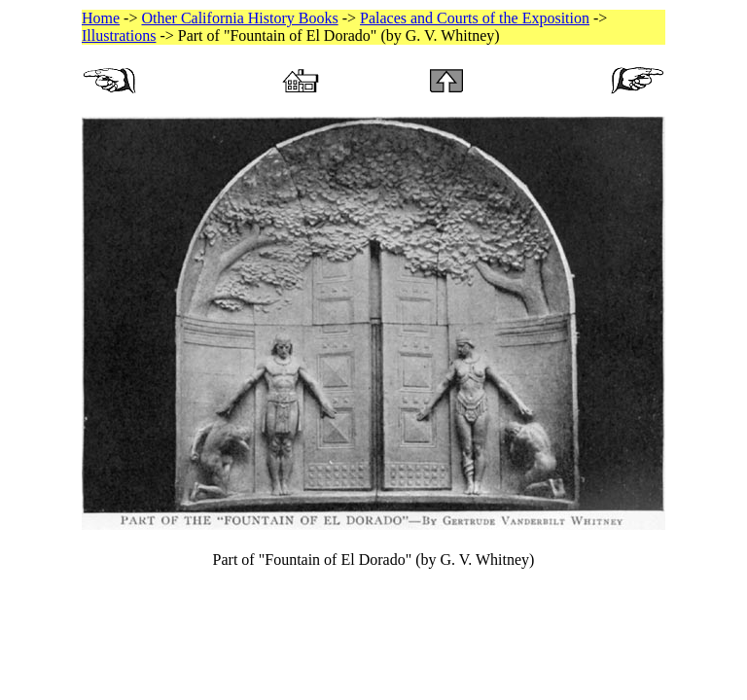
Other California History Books (239, 18)
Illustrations (119, 35)
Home (101, 18)
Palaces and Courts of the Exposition (475, 18)
